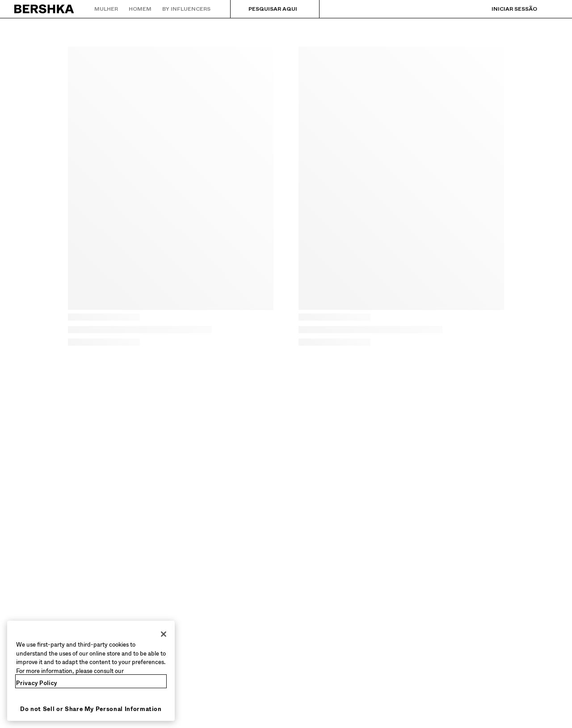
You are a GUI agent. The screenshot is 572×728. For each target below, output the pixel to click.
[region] (91, 671)
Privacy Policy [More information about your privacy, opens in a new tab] (37, 683)
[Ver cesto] (551, 9)
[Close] (164, 634)
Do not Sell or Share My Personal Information (91, 709)
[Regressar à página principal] (44, 9)
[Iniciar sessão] (505, 9)
